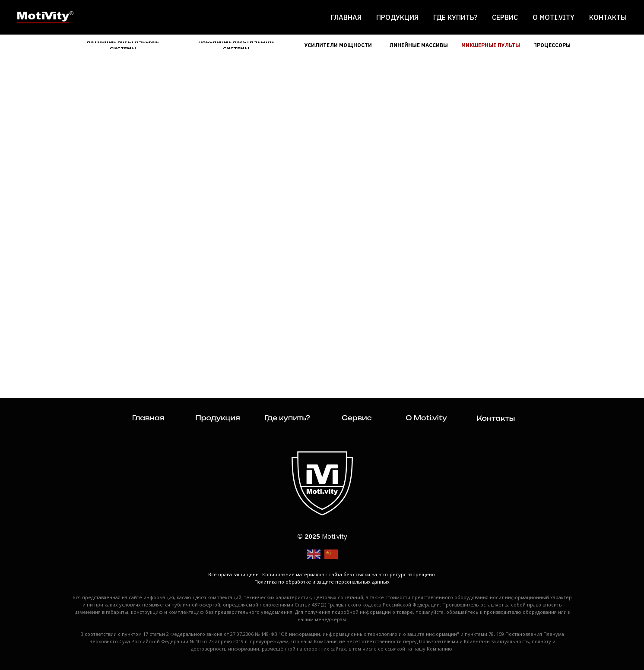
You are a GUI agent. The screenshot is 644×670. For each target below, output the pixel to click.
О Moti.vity (554, 17)
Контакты (608, 17)
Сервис (505, 17)
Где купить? (455, 17)
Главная (346, 17)
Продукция (397, 17)
